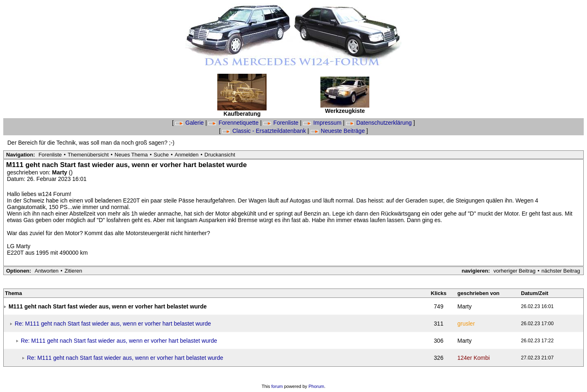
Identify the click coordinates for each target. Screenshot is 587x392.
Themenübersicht (88, 155)
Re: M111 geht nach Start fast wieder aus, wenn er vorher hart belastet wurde (113, 324)
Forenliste (282, 123)
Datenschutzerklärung (380, 123)
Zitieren (73, 271)
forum (277, 386)
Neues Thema (131, 155)
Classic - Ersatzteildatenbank (265, 131)
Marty (61, 172)
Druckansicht (220, 155)
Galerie (190, 123)
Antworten (47, 271)
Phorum (317, 386)
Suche (161, 155)
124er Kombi (473, 358)
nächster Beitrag (561, 271)
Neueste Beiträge (339, 131)
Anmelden (187, 155)
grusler (466, 324)
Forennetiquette (234, 123)
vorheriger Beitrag (514, 271)
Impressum (323, 123)
